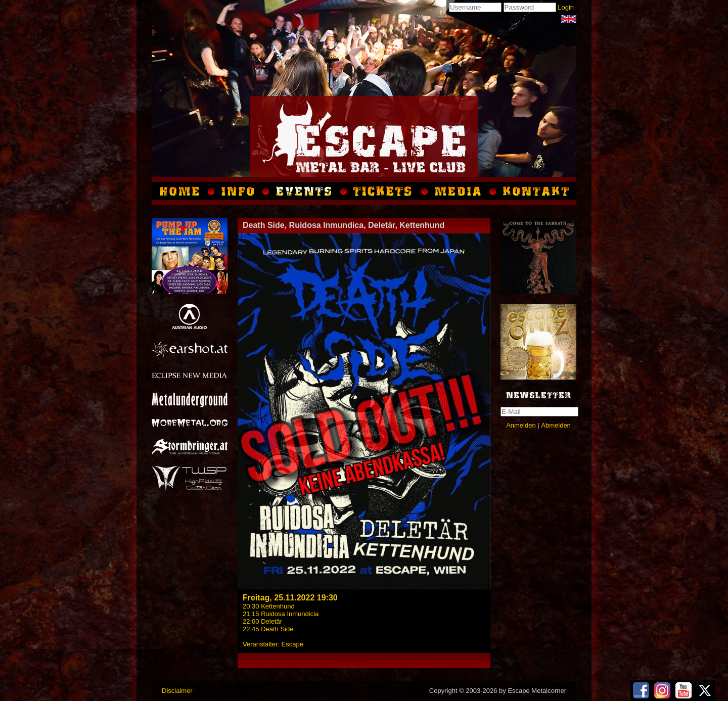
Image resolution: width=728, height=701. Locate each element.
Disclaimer (177, 691)
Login (566, 7)
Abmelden (556, 425)
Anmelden (521, 425)
